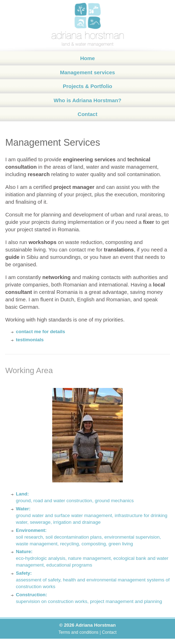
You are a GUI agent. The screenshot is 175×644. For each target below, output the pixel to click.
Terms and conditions (79, 632)
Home (87, 58)
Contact (87, 114)
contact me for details (41, 332)
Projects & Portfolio (87, 86)
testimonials (30, 340)
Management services (87, 72)
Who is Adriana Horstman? (87, 100)
